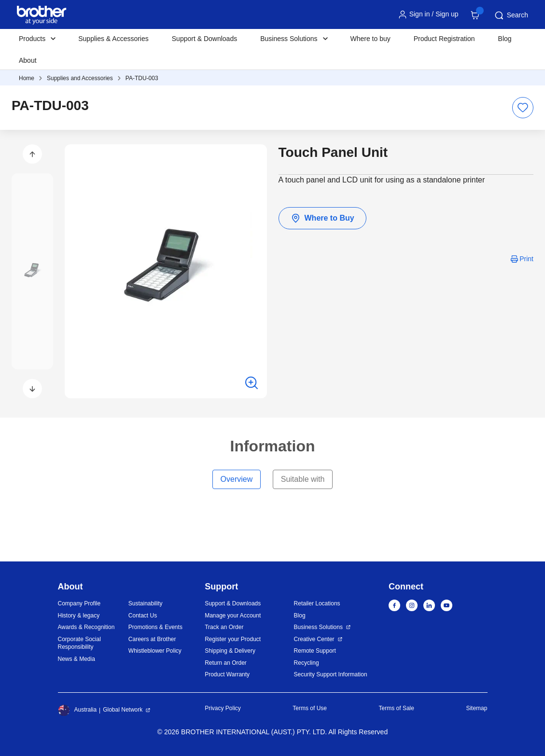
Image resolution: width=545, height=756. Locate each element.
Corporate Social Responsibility (79, 643)
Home (27, 78)
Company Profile (79, 603)
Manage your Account (233, 616)
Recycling (307, 663)
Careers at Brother (152, 639)
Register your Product (233, 639)
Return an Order (226, 663)
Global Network (123, 710)
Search (511, 15)
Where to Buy (322, 218)
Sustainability (146, 603)
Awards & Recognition (86, 627)
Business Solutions (318, 627)
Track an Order (224, 627)
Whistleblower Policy (155, 651)
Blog (505, 39)
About (28, 60)
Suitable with (303, 479)
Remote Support (315, 651)
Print (526, 259)
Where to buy (370, 39)
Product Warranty (227, 674)
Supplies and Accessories (80, 78)
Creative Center (314, 639)
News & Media (77, 659)
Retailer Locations (317, 603)
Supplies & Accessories (113, 39)
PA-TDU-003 (142, 78)
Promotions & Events (155, 627)
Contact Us (143, 616)
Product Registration (444, 39)
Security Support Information (331, 674)
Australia (77, 710)
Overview (237, 479)
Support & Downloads (204, 39)
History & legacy (79, 616)
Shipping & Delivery (230, 651)
